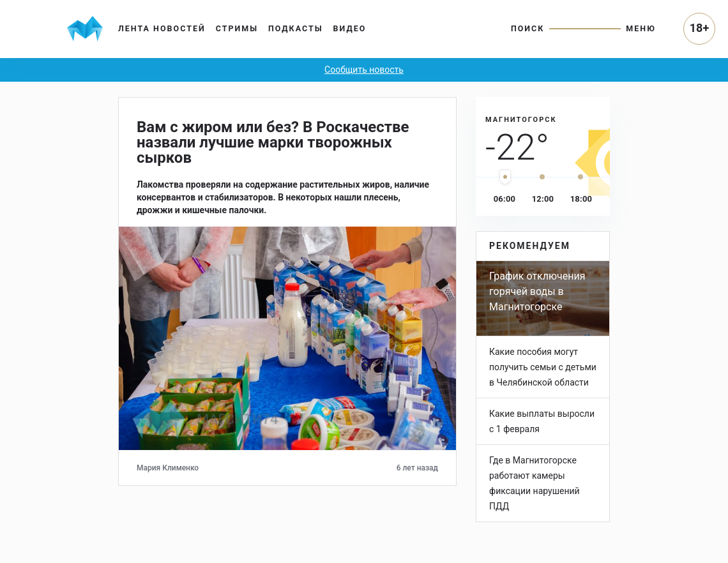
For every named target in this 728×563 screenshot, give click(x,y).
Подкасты (296, 28)
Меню (641, 28)
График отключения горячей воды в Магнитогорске (537, 291)
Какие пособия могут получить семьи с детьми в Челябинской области (543, 367)
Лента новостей (162, 28)
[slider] (505, 177)
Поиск (527, 28)
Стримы (237, 28)
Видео (350, 28)
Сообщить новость (364, 70)
